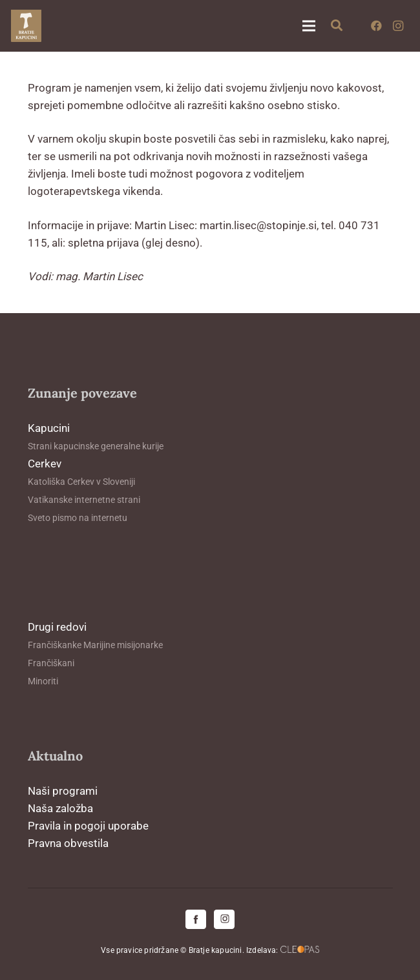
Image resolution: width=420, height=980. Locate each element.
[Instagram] (398, 26)
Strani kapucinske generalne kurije (96, 446)
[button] (337, 26)
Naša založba (60, 808)
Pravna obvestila (68, 843)
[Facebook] (376, 26)
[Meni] (309, 26)
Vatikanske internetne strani (84, 500)
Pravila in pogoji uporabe (88, 826)
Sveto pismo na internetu (78, 518)
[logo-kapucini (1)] (26, 26)
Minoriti (43, 681)
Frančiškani (51, 663)
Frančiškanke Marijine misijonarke (95, 645)
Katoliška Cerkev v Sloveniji (81, 482)
